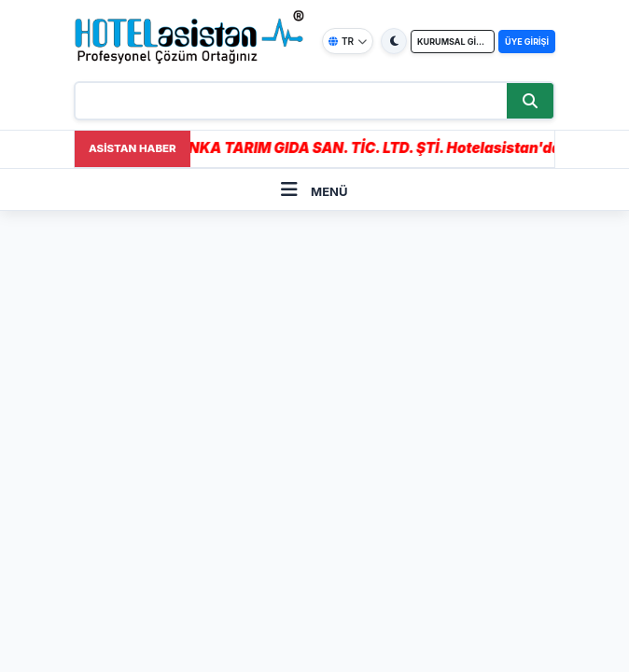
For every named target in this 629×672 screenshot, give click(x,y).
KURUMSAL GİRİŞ (453, 42)
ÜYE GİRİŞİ (527, 42)
